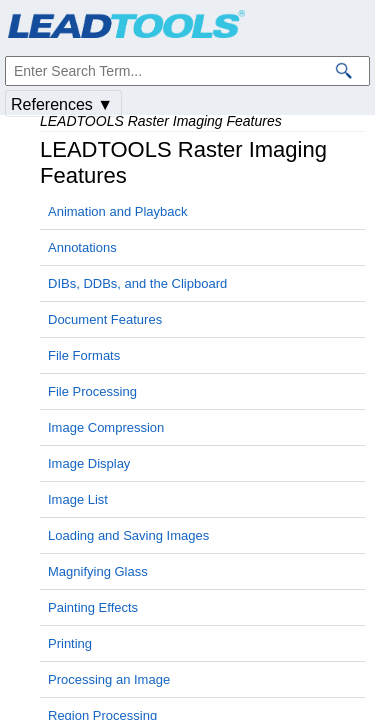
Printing (70, 643)
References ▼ (62, 104)
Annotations (82, 247)
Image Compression (106, 427)
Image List (78, 499)
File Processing (92, 391)
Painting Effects (93, 607)
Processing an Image (109, 679)
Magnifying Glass (98, 571)
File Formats (84, 355)
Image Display (89, 463)
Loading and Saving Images (128, 535)
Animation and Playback (117, 211)
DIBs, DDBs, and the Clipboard (137, 283)
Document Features (105, 319)
